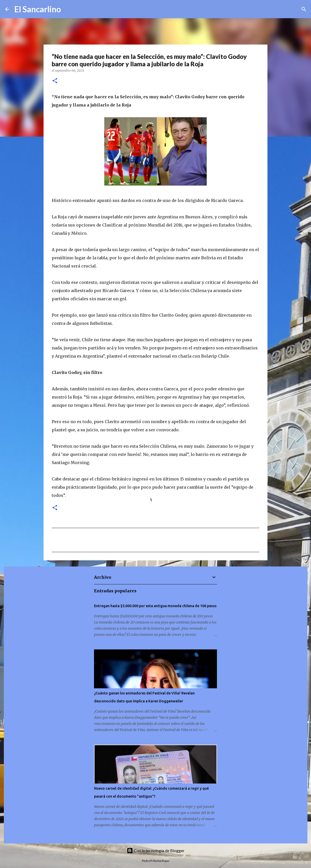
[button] (55, 81)
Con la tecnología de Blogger (156, 850)
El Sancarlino (38, 9)
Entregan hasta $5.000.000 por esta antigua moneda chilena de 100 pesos (155, 606)
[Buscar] (68, 9)
